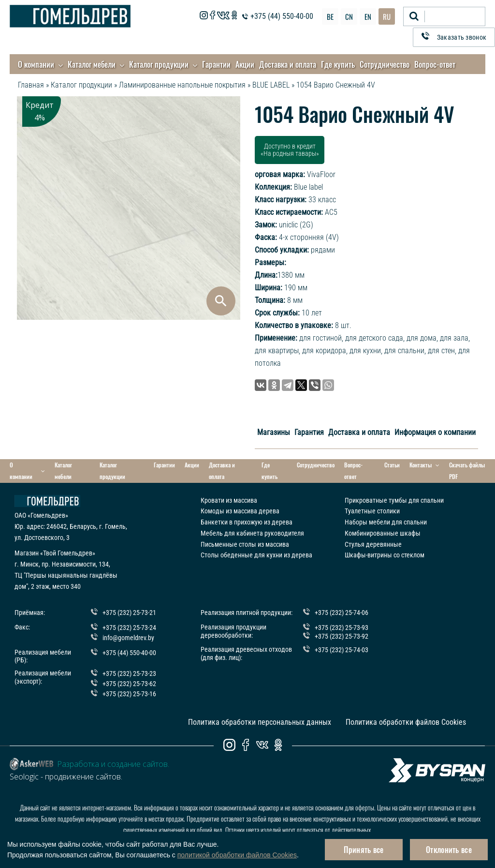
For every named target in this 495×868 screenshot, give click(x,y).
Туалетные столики (372, 511)
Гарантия (309, 432)
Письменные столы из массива (245, 544)
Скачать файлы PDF (467, 471)
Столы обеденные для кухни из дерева (256, 555)
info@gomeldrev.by (128, 637)
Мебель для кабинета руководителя (252, 533)
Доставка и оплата (288, 64)
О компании (36, 64)
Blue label (308, 187)
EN (368, 16)
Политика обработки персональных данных (260, 722)
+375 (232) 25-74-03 (342, 649)
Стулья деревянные (373, 544)
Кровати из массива (229, 500)
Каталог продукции (159, 64)
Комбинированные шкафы (383, 533)
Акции (245, 64)
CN (349, 16)
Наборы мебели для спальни (386, 522)
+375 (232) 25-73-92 (342, 636)
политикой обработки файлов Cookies (237, 855)
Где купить (338, 64)
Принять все (364, 850)
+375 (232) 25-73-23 (129, 673)
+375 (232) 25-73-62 (129, 684)
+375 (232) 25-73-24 (129, 628)
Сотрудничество (385, 64)
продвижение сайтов (83, 777)
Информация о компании (435, 432)
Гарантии (216, 64)
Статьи (392, 465)
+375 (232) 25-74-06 (342, 613)
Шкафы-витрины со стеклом (385, 555)
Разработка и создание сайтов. (113, 764)
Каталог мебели (92, 64)
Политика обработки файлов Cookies (406, 722)
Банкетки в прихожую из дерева (247, 522)
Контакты (424, 465)
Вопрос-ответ (435, 64)
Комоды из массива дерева (240, 511)
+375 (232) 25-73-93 (342, 628)
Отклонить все (449, 850)
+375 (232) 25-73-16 (129, 693)
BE (330, 16)
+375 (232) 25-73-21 (129, 613)
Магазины (274, 432)
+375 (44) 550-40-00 (282, 16)
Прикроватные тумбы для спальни (394, 500)
